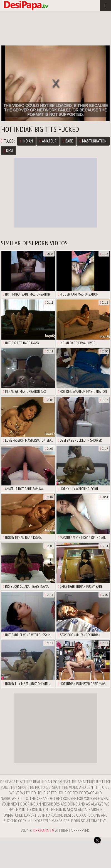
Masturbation (93, 141)
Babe (68, 141)
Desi (8, 150)
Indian (27, 141)
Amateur (48, 141)
